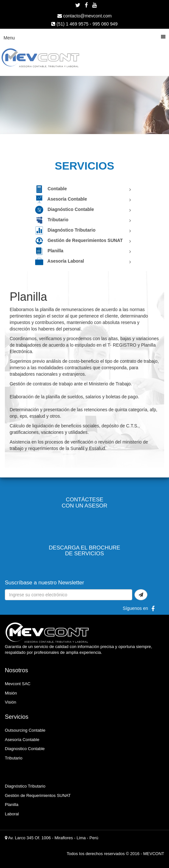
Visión (10, 702)
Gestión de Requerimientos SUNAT (79, 240)
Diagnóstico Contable (65, 209)
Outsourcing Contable (25, 730)
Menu (84, 37)
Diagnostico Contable (25, 749)
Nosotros (16, 670)
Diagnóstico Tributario (65, 230)
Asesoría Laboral (60, 261)
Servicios (17, 717)
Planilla (49, 251)
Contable (51, 189)
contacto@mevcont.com (84, 16)
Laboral (12, 814)
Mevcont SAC (18, 684)
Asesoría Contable (61, 199)
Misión (11, 693)
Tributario (52, 220)
